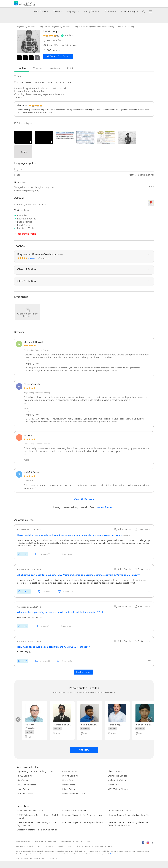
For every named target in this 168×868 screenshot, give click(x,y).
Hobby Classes (91, 11)
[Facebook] (143, 844)
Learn (78, 841)
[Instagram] (148, 844)
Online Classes (40, 11)
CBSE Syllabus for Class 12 (120, 811)
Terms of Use (39, 841)
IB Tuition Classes (25, 794)
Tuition (57, 11)
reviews (55, 68)
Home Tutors (68, 780)
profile (22, 68)
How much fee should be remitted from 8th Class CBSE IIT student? (53, 647)
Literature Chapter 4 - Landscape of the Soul (83, 822)
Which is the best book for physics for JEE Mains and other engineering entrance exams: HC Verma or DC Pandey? (78, 575)
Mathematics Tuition (117, 780)
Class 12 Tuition (115, 771)
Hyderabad (49, 846)
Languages (72, 11)
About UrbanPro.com (23, 841)
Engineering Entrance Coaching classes (35, 771)
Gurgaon (88, 846)
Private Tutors (69, 785)
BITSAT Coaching (70, 776)
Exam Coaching (129, 11)
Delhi (39, 846)
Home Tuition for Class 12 (74, 794)
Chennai (30, 846)
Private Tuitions (69, 789)
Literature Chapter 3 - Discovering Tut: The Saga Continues (37, 824)
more (114, 371)
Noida (110, 846)
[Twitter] (152, 843)
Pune (69, 846)
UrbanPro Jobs (66, 841)
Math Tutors (22, 780)
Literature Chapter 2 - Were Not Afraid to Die (128, 815)
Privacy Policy (52, 841)
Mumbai (60, 846)
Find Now (84, 750)
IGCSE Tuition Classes (118, 789)
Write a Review (105, 507)
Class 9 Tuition (30, 481)
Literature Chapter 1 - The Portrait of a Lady (82, 815)
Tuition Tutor (113, 785)
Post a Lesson (142, 529)
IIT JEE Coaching (25, 776)
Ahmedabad (99, 846)
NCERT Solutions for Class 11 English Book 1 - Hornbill (38, 817)
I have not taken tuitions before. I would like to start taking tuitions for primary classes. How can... (70, 535)
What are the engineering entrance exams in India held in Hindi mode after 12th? (60, 612)
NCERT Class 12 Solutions (74, 811)
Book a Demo (83, 672)
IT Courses (109, 11)
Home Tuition (23, 789)
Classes (38, 68)
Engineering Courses (117, 776)
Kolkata (78, 846)
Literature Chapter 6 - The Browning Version (37, 830)
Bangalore (19, 846)
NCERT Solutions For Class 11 (31, 811)
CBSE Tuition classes (26, 785)
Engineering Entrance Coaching (37, 350)
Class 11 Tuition (70, 771)
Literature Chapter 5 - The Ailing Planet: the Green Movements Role (128, 824)
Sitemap (87, 841)
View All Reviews (84, 499)
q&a (70, 68)
